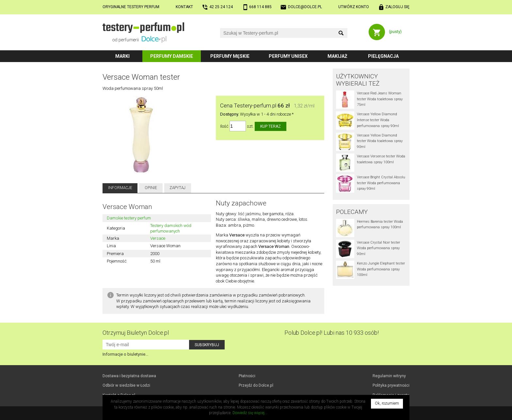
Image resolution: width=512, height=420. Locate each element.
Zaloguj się (397, 7)
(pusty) (395, 32)
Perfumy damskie (172, 56)
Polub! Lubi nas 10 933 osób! (332, 333)
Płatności (247, 376)
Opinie (151, 188)
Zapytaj (177, 188)
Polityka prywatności (391, 385)
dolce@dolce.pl (305, 7)
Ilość (224, 126)
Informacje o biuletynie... (125, 354)
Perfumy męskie (230, 56)
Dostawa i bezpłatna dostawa (129, 376)
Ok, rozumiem (387, 403)
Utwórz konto (354, 7)
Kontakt (184, 7)
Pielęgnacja (383, 56)
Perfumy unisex (288, 56)
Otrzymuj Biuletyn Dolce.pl (136, 333)
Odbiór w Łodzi (126, 385)
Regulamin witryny (389, 376)
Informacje (120, 188)
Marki (122, 56)
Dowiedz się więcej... (250, 413)
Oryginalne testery (131, 7)
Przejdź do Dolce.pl (256, 385)
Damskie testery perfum (129, 218)
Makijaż (337, 56)
